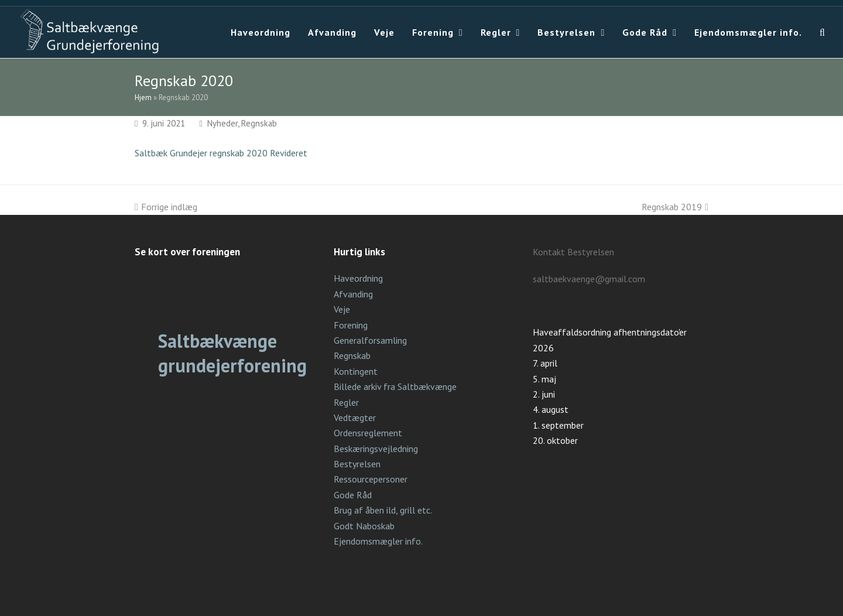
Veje (342, 309)
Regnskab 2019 (675, 207)
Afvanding (353, 294)
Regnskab (259, 123)
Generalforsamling (370, 340)
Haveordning (358, 278)
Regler (346, 402)
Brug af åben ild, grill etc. (383, 510)
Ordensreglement (368, 433)
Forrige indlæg (166, 207)
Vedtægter (355, 417)
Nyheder (222, 123)
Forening (351, 325)
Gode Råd (353, 495)
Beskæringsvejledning (376, 449)
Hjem (143, 97)
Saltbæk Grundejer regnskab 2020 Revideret (221, 153)
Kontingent (356, 371)
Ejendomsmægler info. (378, 541)
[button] (823, 32)
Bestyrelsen (357, 464)
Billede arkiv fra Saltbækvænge (395, 386)
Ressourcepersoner (371, 479)
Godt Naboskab (364, 526)
